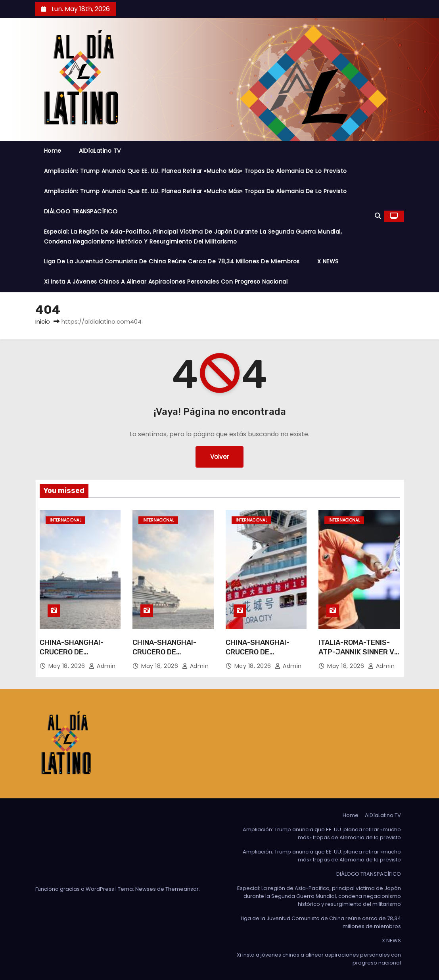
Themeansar (182, 889)
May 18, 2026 (68, 666)
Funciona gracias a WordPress (75, 889)
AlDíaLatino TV (100, 151)
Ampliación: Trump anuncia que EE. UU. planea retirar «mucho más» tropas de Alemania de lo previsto (196, 171)
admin (102, 666)
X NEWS (328, 261)
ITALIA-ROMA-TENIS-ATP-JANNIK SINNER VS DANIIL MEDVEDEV (359, 652)
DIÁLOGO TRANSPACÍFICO (81, 211)
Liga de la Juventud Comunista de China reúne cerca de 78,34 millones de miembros (172, 261)
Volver (219, 457)
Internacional (65, 520)
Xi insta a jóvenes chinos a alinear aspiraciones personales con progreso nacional (166, 282)
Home (53, 151)
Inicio (43, 321)
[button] (378, 216)
